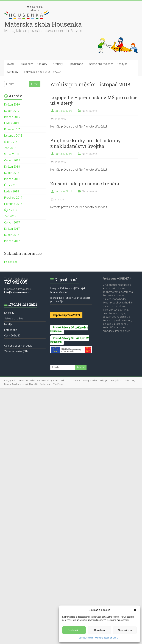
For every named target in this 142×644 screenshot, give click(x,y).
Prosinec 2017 (13, 198)
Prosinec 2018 (13, 129)
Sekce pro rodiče (100, 64)
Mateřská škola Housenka (43, 24)
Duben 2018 (12, 173)
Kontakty (13, 72)
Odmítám (99, 630)
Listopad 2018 (13, 136)
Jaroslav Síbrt (63, 111)
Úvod (10, 64)
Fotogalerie (11, 330)
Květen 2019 (12, 105)
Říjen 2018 (11, 142)
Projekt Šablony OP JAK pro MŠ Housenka (69, 329)
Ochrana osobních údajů (107, 638)
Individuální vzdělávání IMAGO (42, 72)
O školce (25, 64)
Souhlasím (74, 630)
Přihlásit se (11, 262)
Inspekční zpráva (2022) (66, 315)
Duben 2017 (12, 235)
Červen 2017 (12, 223)
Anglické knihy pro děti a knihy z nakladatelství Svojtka (86, 143)
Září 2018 (10, 148)
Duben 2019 (12, 111)
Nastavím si (125, 630)
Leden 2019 (12, 123)
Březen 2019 (12, 117)
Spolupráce (76, 64)
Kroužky (58, 64)
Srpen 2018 (11, 154)
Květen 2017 (12, 229)
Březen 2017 (12, 241)
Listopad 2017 (13, 204)
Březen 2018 (12, 179)
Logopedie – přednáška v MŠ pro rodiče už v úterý (94, 100)
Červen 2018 (12, 160)
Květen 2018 (12, 167)
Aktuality (42, 64)
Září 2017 (10, 216)
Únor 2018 (11, 185)
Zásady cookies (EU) (16, 351)
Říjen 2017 (11, 210)
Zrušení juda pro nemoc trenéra (85, 184)
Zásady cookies (86, 638)
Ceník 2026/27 (12, 336)
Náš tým (122, 64)
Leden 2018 (12, 191)
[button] (135, 610)
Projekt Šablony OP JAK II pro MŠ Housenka (70, 340)
